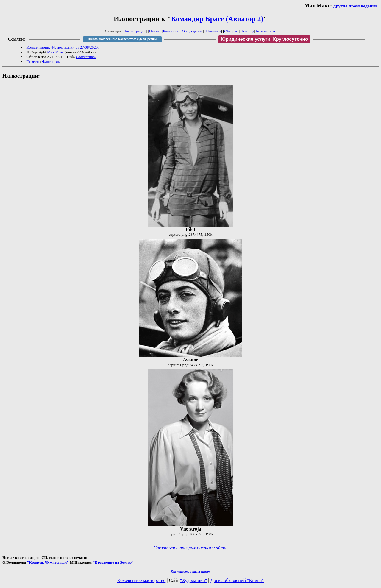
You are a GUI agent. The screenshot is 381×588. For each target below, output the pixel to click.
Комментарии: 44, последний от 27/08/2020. (63, 47)
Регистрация (135, 31)
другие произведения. (356, 6)
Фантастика (52, 61)
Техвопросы (265, 31)
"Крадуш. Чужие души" (48, 562)
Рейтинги (171, 31)
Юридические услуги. (264, 39)
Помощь (247, 31)
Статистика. (86, 57)
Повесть (33, 61)
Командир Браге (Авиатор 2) (217, 19)
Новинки (213, 31)
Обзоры (231, 31)
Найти (154, 31)
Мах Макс (55, 52)
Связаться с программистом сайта (190, 548)
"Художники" (193, 580)
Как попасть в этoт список (190, 571)
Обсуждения (192, 31)
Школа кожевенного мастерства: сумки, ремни (122, 39)
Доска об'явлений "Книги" (237, 580)
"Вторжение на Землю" (113, 562)
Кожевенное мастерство (141, 580)
